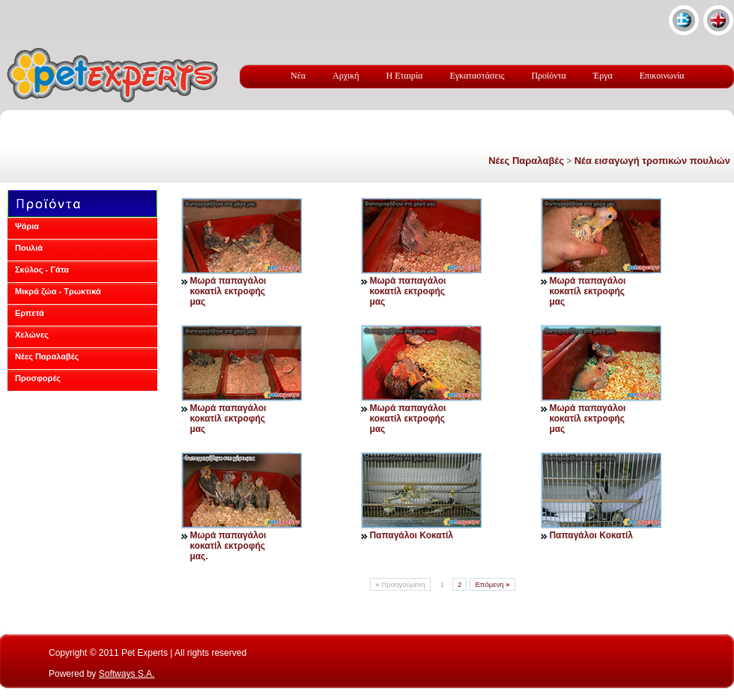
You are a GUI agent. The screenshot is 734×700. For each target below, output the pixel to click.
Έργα (603, 76)
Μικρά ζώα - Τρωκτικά (58, 291)
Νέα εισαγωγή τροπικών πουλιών (652, 161)
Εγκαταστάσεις (477, 76)
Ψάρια (27, 226)
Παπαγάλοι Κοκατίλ (411, 535)
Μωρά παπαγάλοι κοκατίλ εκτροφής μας (228, 291)
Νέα (298, 76)
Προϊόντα (548, 76)
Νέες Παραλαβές (526, 161)
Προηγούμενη (400, 584)
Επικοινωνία (662, 76)
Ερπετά (30, 313)
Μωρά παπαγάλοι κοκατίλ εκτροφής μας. (228, 546)
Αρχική (346, 76)
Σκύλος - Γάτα (42, 270)
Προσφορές (38, 378)
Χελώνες (32, 335)
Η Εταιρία (405, 76)
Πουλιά (29, 248)
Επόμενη (492, 584)
